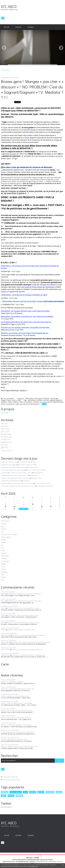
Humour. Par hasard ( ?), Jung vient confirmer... (17, 718)
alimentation (32, 400)
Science (14, 400)
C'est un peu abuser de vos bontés (13, 470)
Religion (4, 400)
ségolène (4, 402)
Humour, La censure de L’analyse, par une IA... (28, 650)
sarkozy (59, 792)
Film (2, 532)
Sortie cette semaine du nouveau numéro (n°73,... (18, 486)
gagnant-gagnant (56, 400)
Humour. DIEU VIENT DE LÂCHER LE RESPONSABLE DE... (32, 642)
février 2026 (5, 429)
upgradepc (34, 475)
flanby (10, 402)
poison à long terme (8, 404)
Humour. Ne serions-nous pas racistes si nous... (24, 608)
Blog (2, 527)
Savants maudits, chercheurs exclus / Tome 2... (17, 483)
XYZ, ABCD (9, 6)
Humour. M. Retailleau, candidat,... (12, 682)
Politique (46, 399)
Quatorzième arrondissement (11, 481)
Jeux (2, 545)
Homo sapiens (6, 537)
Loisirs (3, 551)
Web (19, 400)
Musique (4, 553)
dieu (25, 792)
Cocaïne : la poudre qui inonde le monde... (15, 478)
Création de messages (8, 465)
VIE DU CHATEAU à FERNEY (36, 470)
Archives (18, 27)
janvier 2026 (5, 432)
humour (32, 792)
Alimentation (29, 399)
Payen (3, 594)
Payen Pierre (5, 635)
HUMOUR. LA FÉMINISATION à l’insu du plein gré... (25, 594)
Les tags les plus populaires (47, 859)
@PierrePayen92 (6, 807)
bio (41, 402)
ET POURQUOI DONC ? (43, 483)
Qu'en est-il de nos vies (9, 462)
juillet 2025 (5, 448)
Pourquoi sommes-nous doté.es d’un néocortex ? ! (18, 732)
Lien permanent (7, 399)
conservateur (47, 402)
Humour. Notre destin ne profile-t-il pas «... (22, 630)
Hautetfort (36, 857)
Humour (4, 543)
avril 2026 (4, 424)
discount (46, 400)
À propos (31, 27)
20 (14, 507)
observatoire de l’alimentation (29, 404)
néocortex (50, 792)
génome (41, 792)
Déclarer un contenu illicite (9, 861)
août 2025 (4, 445)
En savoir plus (34, 866)
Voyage (3, 577)
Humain (4, 540)
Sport (3, 575)
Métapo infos (36, 478)
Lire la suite (5, 413)
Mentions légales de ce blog (22, 861)
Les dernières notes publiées (33, 859)
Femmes (4, 529)
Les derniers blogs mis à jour (19, 859)
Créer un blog (29, 857)
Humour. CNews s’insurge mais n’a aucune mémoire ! (19, 747)
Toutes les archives (7, 451)
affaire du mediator (26, 402)
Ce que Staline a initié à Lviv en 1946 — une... (16, 473)
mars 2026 (5, 426)
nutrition (40, 400)
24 (51, 507)
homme (19, 796)
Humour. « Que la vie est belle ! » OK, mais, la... (17, 725)
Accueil (7, 27)
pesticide (60, 402)
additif (55, 402)
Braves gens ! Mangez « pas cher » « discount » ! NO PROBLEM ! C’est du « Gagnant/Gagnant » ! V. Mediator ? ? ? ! (32, 89)
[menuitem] (7, 27)
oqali (17, 404)
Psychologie (54, 399)
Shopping (4, 572)
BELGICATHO (39, 473)
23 (42, 507)
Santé (9, 400)
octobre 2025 (5, 440)
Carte (5, 664)
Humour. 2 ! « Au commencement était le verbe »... (29, 635)
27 (14, 509)
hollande (16, 402)
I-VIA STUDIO (33, 467)
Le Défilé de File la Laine (28, 462)
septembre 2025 (6, 442)
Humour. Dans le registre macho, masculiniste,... (17, 703)
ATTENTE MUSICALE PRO (28, 465)
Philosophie (38, 399)
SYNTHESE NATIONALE (45, 486)
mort (4, 796)
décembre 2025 (6, 434)
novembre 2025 (6, 437)
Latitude (26, 481)
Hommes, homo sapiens (9, 535)
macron (11, 796)
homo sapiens (16, 792)
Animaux (4, 524)
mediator (36, 402)
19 (5, 507)
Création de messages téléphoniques (13, 467)
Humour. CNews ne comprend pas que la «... (16, 696)
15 (33, 504)
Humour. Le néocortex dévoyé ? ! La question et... (29, 655)
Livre (3, 548)
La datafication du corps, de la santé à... (14, 475)
